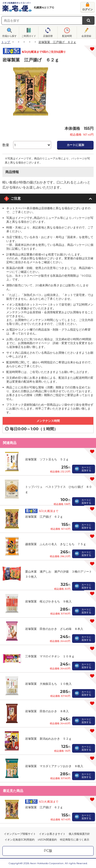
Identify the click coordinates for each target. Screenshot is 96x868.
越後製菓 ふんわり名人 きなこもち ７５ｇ (56, 544)
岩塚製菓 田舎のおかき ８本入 (47, 711)
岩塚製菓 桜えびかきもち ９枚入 (48, 601)
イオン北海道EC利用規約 (20, 840)
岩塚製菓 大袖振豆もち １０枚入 (48, 684)
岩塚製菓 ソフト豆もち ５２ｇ (47, 459)
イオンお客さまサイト (52, 834)
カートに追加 (75, 145)
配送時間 (67, 36)
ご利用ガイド (29, 36)
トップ (6, 42)
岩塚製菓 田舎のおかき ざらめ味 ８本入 (54, 629)
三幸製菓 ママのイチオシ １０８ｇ (50, 656)
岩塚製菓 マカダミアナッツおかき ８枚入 (54, 766)
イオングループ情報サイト (20, 834)
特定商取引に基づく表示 (75, 840)
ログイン (88, 9)
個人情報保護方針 (79, 834)
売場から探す (9, 36)
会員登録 (86, 36)
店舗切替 (48, 36)
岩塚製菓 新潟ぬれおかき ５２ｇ (48, 739)
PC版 (48, 851)
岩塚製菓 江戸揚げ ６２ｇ (44, 517)
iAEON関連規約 (47, 840)
